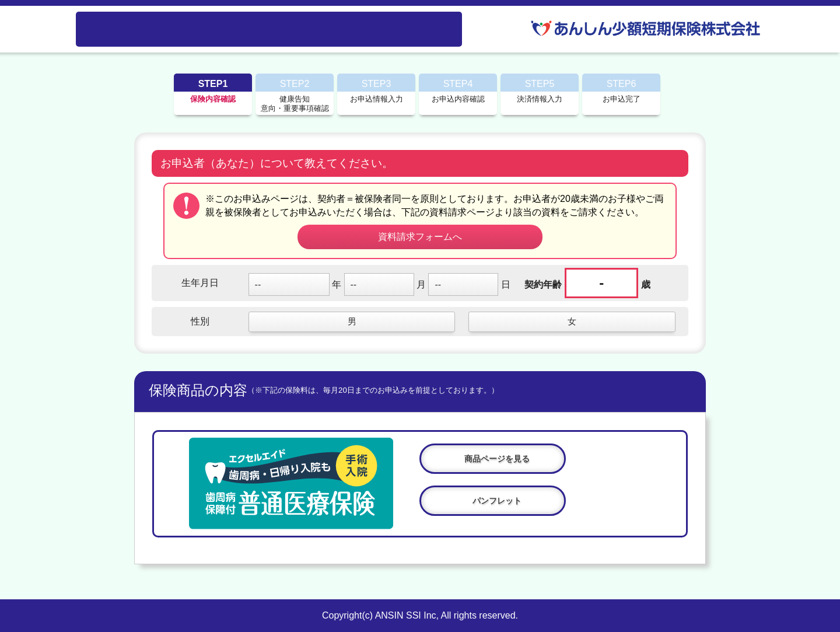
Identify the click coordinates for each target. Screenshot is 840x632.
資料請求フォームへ (420, 237)
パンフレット (497, 501)
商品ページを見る (497, 459)
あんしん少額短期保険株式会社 (647, 28)
